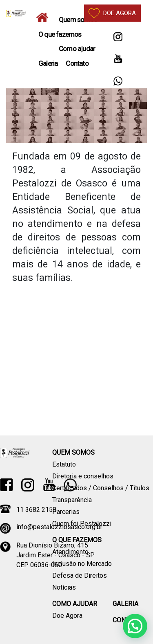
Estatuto (64, 464)
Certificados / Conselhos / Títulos (101, 488)
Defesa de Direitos (80, 576)
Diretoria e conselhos (83, 476)
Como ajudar (77, 49)
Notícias (64, 587)
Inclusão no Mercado (82, 564)
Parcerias (66, 512)
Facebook (7, 485)
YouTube (118, 60)
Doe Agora (67, 616)
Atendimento (70, 552)
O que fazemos (60, 34)
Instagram (118, 38)
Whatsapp (118, 82)
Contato (77, 63)
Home (44, 17)
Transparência (72, 500)
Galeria (48, 63)
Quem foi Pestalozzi (82, 524)
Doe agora (112, 13)
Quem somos (78, 20)
